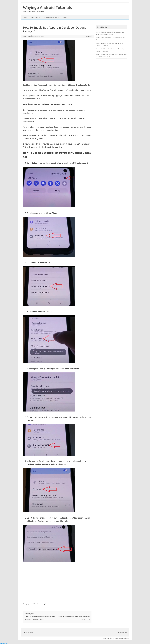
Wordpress (126, 638)
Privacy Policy (123, 632)
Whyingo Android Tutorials (47, 7)
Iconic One (106, 638)
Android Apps (35, 17)
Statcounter (4, 643)
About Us (66, 17)
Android (32, 604)
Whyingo (28, 36)
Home (25, 17)
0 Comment (88, 36)
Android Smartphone (52, 17)
